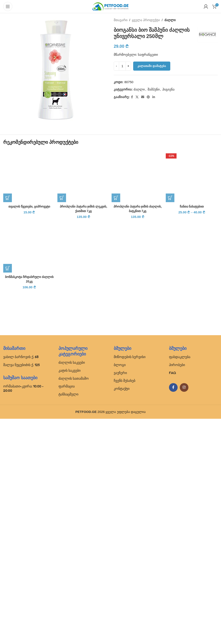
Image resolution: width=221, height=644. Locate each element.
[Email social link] (143, 97)
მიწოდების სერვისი (130, 582)
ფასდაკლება (180, 582)
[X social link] (137, 97)
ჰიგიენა (168, 89)
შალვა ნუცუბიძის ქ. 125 (21, 590)
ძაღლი (170, 20)
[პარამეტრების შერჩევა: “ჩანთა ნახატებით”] (170, 198)
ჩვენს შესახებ (125, 606)
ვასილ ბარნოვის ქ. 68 (21, 582)
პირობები (177, 590)
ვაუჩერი (120, 598)
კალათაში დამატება (152, 66)
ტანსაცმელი (68, 619)
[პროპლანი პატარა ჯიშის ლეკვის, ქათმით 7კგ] (83, 176)
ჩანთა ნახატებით (192, 206)
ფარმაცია (67, 611)
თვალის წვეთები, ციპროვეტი (29, 478)
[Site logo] (110, 6)
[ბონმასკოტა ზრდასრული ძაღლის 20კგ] (29, 514)
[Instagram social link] (184, 613)
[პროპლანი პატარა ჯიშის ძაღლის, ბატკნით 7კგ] (138, 176)
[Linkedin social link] (154, 97)
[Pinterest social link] (148, 97)
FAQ (173, 598)
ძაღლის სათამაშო (74, 603)
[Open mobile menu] (8, 6)
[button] (8, 470)
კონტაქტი (122, 614)
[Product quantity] (122, 66)
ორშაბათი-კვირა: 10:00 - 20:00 (23, 613)
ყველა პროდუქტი (146, 20)
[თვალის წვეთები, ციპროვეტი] (29, 312)
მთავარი (121, 20)
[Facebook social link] (132, 97)
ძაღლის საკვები (72, 588)
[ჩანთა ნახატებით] (192, 176)
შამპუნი (154, 89)
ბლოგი (120, 590)
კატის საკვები (69, 596)
